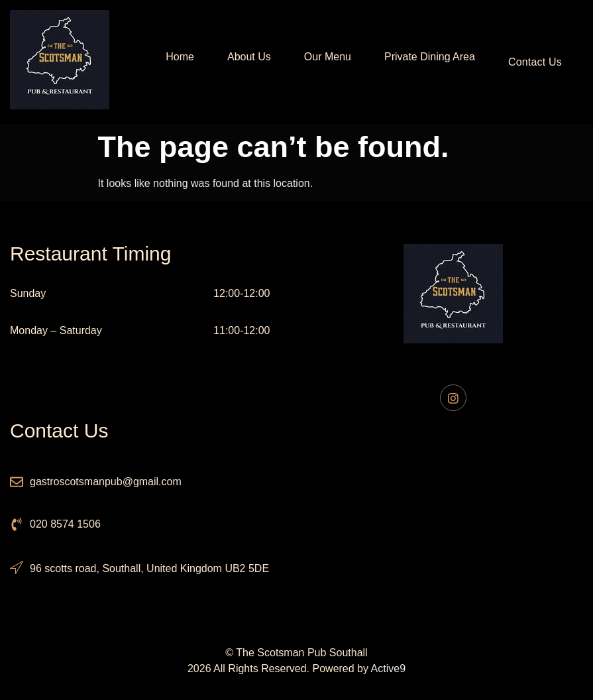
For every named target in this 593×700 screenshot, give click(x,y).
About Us (244, 62)
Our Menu (323, 62)
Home (175, 62)
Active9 (388, 669)
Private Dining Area (425, 62)
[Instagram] (453, 398)
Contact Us (535, 62)
